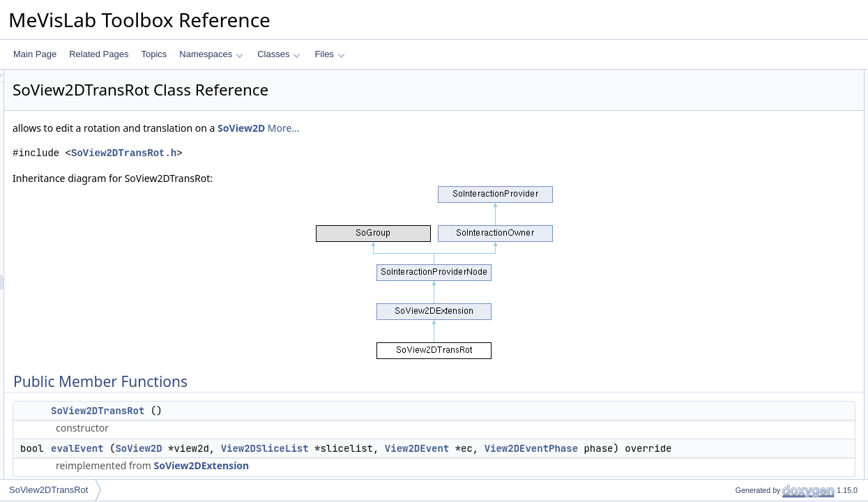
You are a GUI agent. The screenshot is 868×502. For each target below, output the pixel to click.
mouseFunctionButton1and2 (776, 231)
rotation (738, 323)
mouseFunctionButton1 (767, 200)
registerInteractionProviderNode (783, 154)
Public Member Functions (760, 77)
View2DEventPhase (272, 464)
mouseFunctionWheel (764, 246)
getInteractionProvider (764, 169)
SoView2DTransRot (272, 411)
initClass (739, 139)
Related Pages (99, 54)
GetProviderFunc (755, 384)
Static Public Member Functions (771, 123)
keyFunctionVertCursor (766, 277)
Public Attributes (743, 185)
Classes (279, 54)
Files (329, 54)
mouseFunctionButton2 (767, 215)
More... (458, 128)
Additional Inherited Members (767, 369)
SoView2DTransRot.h (298, 153)
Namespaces (211, 54)
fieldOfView (745, 353)
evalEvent (252, 448)
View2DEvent (591, 448)
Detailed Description (750, 400)
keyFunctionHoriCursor (767, 261)
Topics (154, 54)
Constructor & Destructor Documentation (788, 415)
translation (743, 338)
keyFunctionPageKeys (765, 292)
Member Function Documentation (774, 446)
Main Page (35, 54)
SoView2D (416, 128)
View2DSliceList (439, 448)
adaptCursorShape (759, 307)
